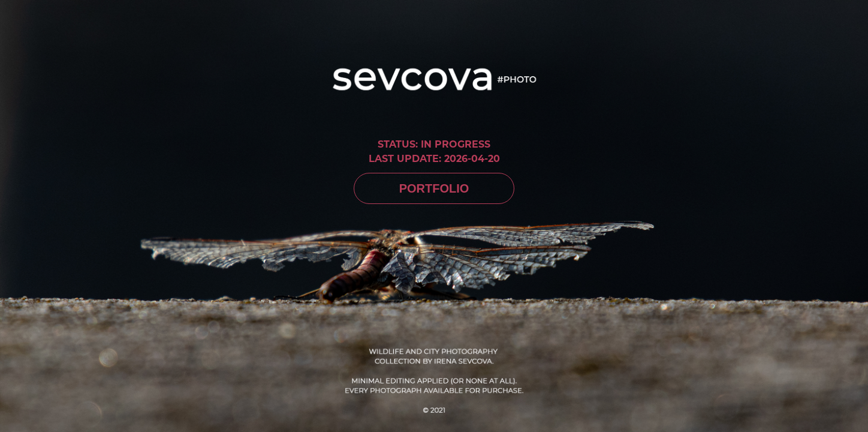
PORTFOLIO (434, 188)
